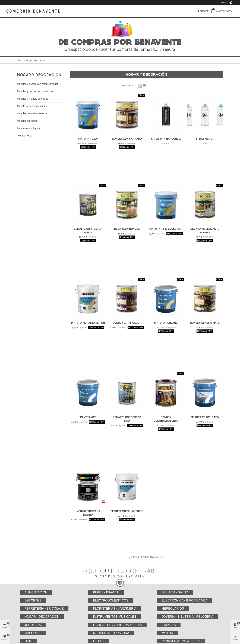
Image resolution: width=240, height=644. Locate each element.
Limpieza (169, 625)
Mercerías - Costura (111, 633)
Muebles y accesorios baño (32, 106)
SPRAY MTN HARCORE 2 (166, 139)
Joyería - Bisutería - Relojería (188, 617)
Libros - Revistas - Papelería (117, 625)
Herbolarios (173, 609)
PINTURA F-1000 (88, 139)
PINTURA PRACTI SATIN (205, 417)
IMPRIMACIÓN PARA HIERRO (88, 513)
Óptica (99, 641)
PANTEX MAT (88, 417)
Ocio (28, 641)
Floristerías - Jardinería (115, 609)
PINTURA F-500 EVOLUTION (166, 229)
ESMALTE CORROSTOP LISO (127, 419)
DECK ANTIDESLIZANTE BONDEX (205, 231)
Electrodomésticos (111, 600)
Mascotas (33, 633)
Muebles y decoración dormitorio (35, 91)
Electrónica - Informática (185, 600)
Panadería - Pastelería (181, 641)
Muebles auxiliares (27, 121)
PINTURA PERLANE (166, 323)
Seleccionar (129, 86)
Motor (167, 633)
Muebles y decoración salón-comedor (38, 84)
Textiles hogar (25, 136)
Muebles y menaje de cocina (33, 99)
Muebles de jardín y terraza (32, 113)
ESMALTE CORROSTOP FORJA (88, 231)
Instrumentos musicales (115, 617)
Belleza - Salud (175, 592)
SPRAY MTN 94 (205, 139)
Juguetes (33, 625)
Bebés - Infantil (106, 592)
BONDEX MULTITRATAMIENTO (166, 419)
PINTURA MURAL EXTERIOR (88, 323)
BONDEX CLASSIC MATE (205, 323)
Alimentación (36, 592)
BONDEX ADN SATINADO (127, 139)
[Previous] (162, 86)
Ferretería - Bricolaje (44, 609)
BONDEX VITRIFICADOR (127, 323)
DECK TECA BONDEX (127, 229)
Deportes (33, 600)
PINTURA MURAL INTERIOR (127, 511)
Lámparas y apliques (28, 128)
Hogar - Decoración (42, 617)
